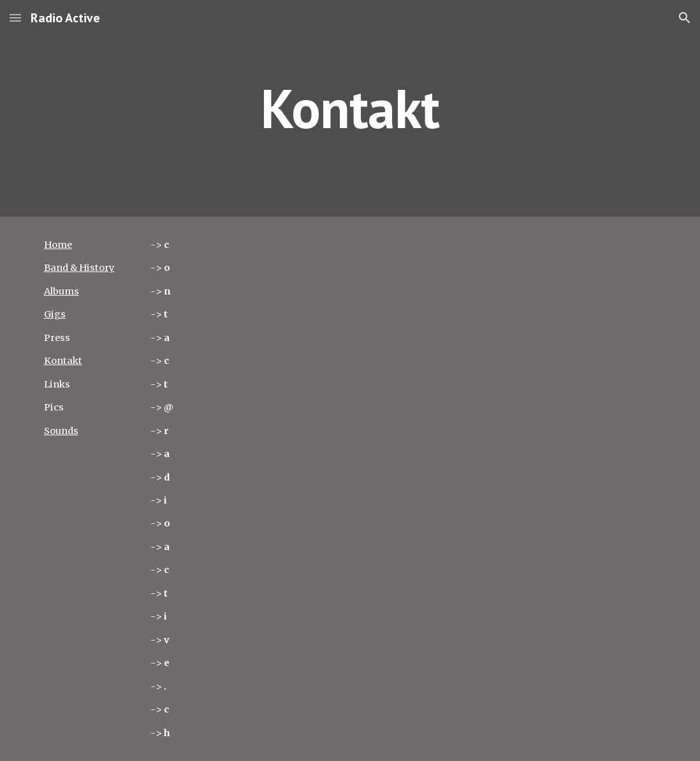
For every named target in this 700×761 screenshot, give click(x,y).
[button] (15, 18)
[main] (350, 108)
